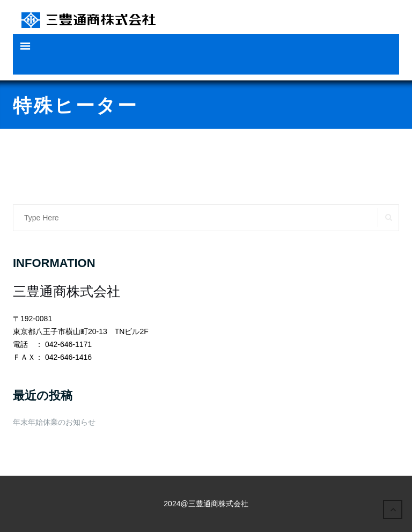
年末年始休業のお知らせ (54, 422)
